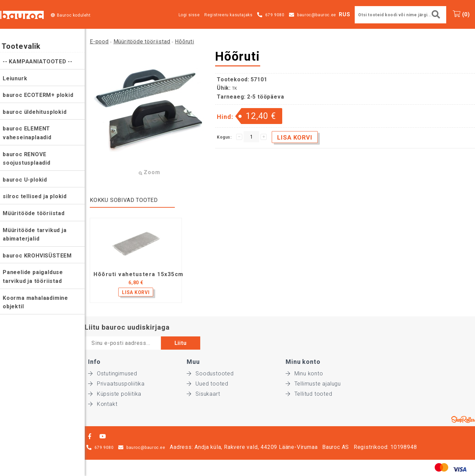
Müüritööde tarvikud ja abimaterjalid (35, 235)
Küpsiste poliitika (115, 394)
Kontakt (103, 404)
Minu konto (304, 374)
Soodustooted (210, 374)
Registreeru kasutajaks (228, 15)
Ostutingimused (113, 374)
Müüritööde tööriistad (34, 213)
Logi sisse (189, 15)
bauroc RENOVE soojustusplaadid (27, 159)
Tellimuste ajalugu (313, 384)
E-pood (99, 42)
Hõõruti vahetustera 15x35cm (139, 274)
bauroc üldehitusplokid (35, 112)
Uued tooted (208, 384)
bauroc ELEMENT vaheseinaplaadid (27, 133)
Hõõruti (184, 42)
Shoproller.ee (463, 419)
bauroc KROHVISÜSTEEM (37, 256)
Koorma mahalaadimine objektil (35, 302)
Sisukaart (203, 394)
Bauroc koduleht (74, 15)
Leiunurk (15, 78)
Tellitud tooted (309, 394)
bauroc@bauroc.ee (317, 15)
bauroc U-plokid (25, 180)
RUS (344, 14)
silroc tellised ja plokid (35, 196)
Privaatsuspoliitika (116, 384)
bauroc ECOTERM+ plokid (38, 95)
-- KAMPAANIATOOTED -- (38, 61)
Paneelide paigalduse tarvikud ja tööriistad (33, 277)
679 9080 (275, 15)
